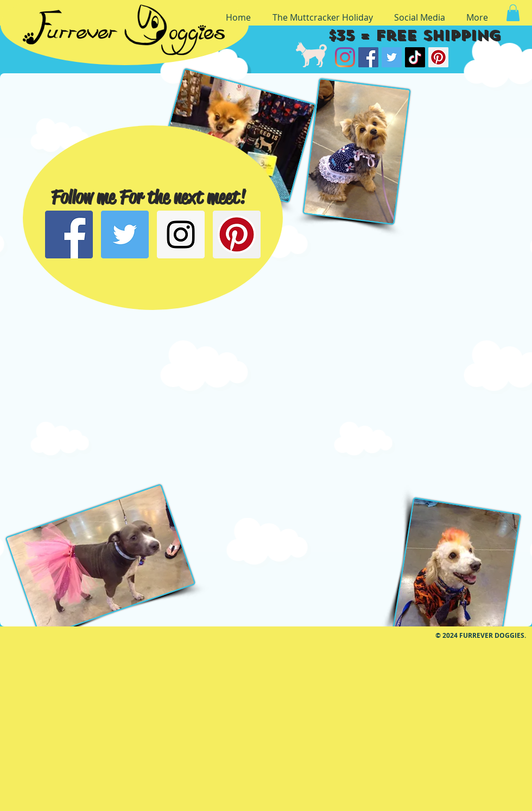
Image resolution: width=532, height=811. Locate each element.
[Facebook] (368, 57)
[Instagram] (345, 57)
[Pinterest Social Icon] (237, 235)
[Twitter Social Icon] (125, 235)
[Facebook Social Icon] (69, 235)
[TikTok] (415, 57)
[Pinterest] (438, 57)
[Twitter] (392, 57)
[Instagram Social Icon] (181, 235)
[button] (513, 13)
